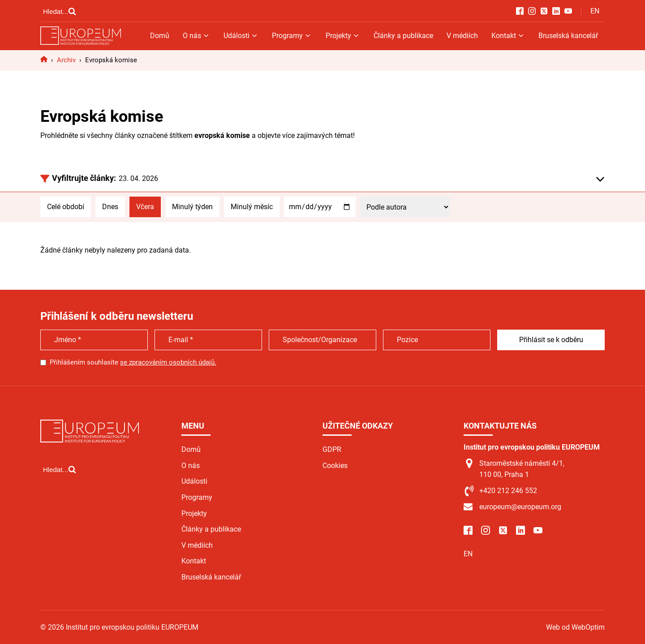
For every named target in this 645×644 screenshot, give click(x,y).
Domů (160, 36)
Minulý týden (192, 207)
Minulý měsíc (252, 207)
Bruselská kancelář (568, 36)
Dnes (110, 207)
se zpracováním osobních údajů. (168, 362)
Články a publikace (403, 36)
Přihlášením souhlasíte (133, 362)
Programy (292, 36)
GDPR (332, 449)
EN (595, 11)
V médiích (462, 36)
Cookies (335, 466)
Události (241, 36)
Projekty (343, 36)
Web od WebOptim (575, 627)
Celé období (66, 207)
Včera (145, 207)
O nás (196, 36)
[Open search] (60, 11)
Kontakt (508, 36)
